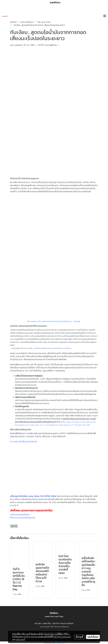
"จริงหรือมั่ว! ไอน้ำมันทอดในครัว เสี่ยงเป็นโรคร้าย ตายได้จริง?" (52, 348)
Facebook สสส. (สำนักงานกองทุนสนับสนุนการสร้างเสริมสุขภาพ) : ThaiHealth (56, 321)
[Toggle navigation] (105, 16)
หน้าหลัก (38, 623)
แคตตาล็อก (47, 623)
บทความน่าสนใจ (45, 627)
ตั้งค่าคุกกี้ (79, 637)
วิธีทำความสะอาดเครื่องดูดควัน (23, 518)
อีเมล (52, 617)
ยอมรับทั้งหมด (93, 637)
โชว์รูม (62, 617)
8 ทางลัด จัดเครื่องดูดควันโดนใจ (24, 441)
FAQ (52, 627)
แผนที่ (57, 617)
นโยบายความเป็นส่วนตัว (62, 627)
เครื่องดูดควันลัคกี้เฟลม (20, 515)
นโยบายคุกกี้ (21, 640)
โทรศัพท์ (47, 617)
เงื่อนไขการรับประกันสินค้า (63, 623)
